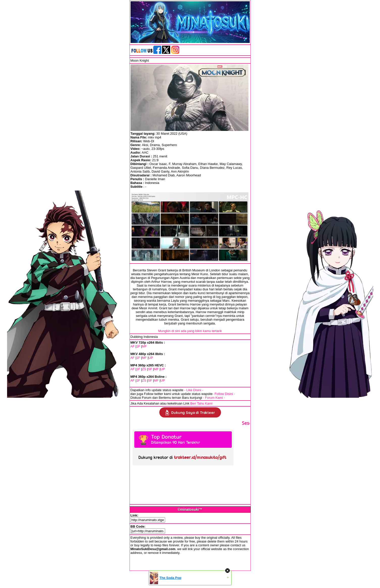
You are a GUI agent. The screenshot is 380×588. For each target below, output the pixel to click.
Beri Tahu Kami (201, 403)
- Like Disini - (194, 390)
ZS (144, 369)
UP (151, 358)
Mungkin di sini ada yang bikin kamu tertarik (190, 331)
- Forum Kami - (214, 398)
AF (133, 346)
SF (150, 369)
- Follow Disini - (224, 394)
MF (144, 346)
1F (138, 346)
